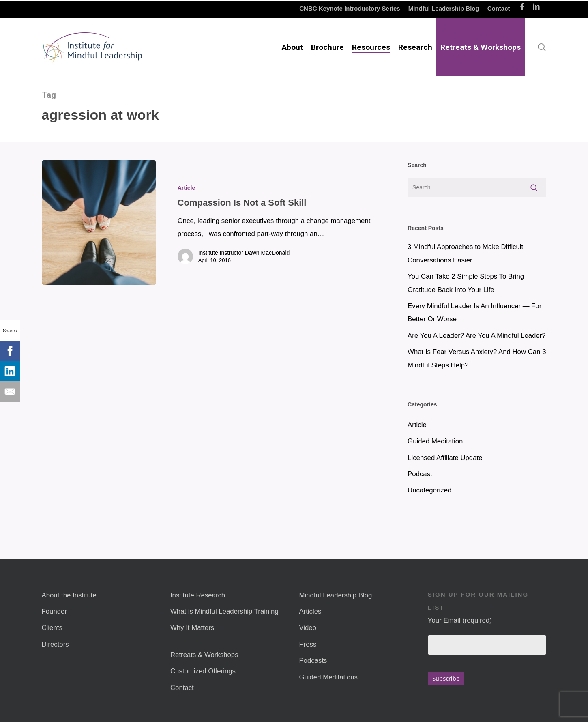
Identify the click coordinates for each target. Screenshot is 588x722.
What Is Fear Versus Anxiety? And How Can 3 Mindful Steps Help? (477, 358)
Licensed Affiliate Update (445, 458)
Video (308, 628)
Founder (55, 611)
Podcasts (313, 661)
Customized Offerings (203, 671)
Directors (55, 644)
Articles (310, 611)
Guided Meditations (328, 677)
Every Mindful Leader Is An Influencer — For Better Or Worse (474, 313)
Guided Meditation (435, 441)
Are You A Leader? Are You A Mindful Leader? (477, 336)
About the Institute (69, 595)
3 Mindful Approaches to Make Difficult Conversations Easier (465, 253)
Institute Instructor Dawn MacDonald (244, 253)
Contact (182, 688)
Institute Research (198, 595)
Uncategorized (429, 490)
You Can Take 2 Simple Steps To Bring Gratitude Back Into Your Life (466, 283)
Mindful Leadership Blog (335, 595)
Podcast (420, 474)
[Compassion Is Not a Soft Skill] (99, 222)
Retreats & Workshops (204, 655)
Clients (52, 628)
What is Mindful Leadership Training (224, 611)
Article (187, 188)
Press (308, 644)
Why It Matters (192, 628)
